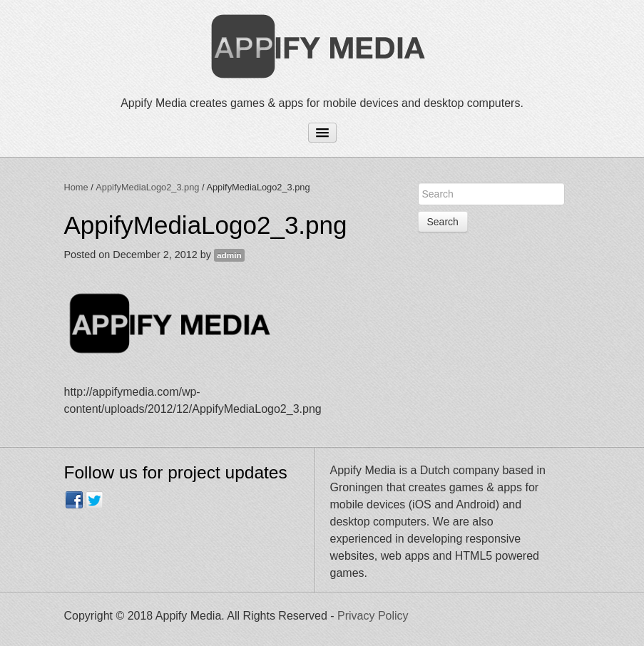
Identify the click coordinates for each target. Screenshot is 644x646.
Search (443, 222)
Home (76, 187)
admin (229, 255)
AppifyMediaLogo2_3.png (147, 187)
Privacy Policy (373, 616)
